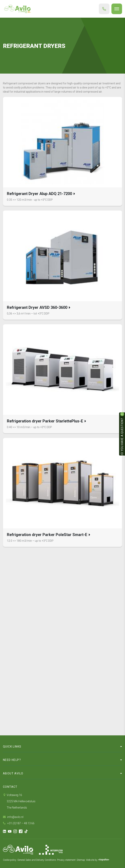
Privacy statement (66, 860)
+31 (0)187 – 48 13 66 (19, 823)
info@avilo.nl (13, 817)
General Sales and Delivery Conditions (37, 860)
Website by (98, 860)
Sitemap (81, 860)
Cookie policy (10, 860)
